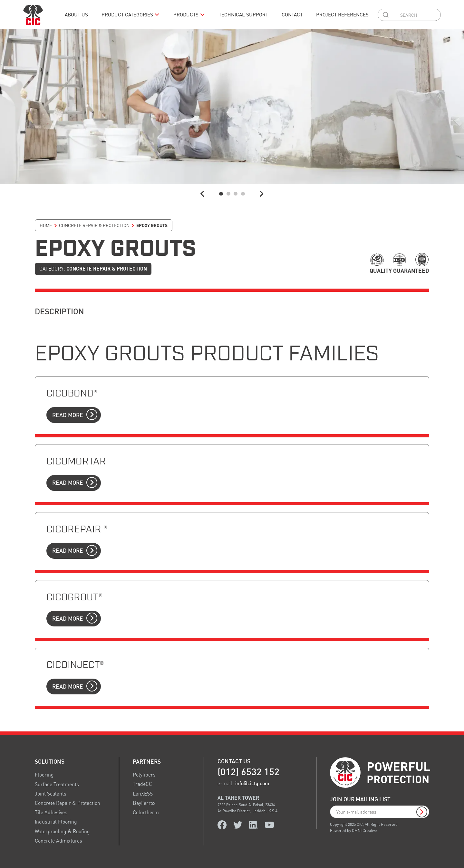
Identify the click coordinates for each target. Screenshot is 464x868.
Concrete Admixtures (58, 841)
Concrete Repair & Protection (68, 803)
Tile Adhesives (51, 812)
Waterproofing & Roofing (62, 831)
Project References (342, 14)
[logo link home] (33, 15)
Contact (292, 14)
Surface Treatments (57, 784)
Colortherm (146, 812)
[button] (131, 15)
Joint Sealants (51, 794)
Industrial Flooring (56, 822)
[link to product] (232, 405)
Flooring (44, 775)
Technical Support (243, 14)
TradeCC (142, 784)
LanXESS (143, 794)
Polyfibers (144, 775)
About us (76, 14)
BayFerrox (144, 803)
